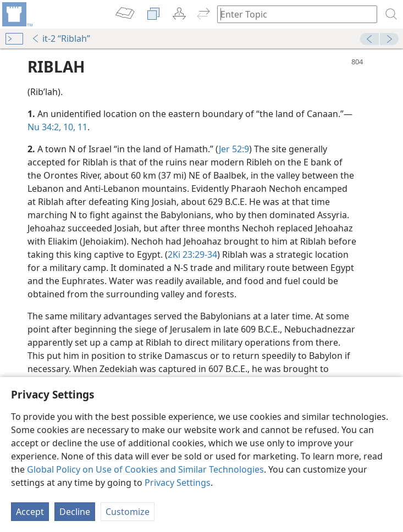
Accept (30, 512)
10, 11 (74, 127)
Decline (75, 512)
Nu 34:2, (44, 127)
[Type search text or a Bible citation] (292, 14)
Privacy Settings (178, 483)
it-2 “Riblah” (61, 38)
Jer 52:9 (234, 149)
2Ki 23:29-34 (192, 254)
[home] (16, 14)
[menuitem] (16, 14)
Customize (128, 512)
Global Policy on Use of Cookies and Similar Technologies (145, 469)
